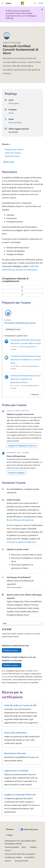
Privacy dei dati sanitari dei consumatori (19, 854)
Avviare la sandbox (16, 473)
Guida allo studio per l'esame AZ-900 (20, 705)
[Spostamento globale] (2, 3)
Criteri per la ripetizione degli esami (21, 542)
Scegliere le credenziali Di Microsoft (20, 795)
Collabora (33, 847)
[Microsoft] (23, 3)
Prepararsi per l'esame (14, 149)
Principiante (14, 103)
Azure (11, 113)
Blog (23, 847)
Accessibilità (29, 857)
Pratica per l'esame (13, 153)
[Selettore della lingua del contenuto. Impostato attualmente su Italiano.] (10, 829)
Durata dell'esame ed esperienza (20, 520)
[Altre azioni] (40, 24)
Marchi (7, 861)
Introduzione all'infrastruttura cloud (20, 323)
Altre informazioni (14, 587)
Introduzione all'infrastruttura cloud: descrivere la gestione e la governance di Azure (26, 379)
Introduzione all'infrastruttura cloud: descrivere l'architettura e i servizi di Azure (26, 359)
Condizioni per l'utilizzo (13, 857)
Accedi (41, 3)
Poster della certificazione (16, 733)
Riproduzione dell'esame (15, 753)
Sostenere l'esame (12, 156)
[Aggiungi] (34, 394)
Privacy (7, 850)
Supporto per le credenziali (16, 771)
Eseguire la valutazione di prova (22, 445)
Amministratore (15, 122)
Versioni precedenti (12, 847)
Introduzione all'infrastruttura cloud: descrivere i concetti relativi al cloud (26, 342)
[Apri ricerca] (35, 3)
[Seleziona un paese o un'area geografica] (22, 623)
